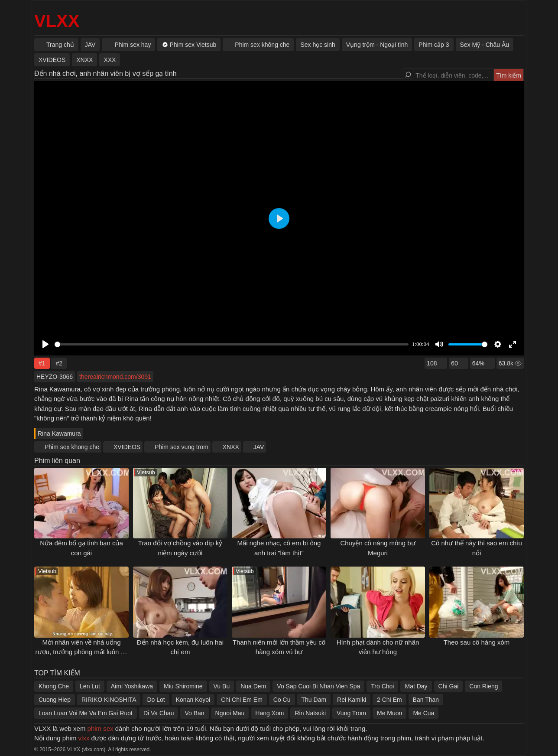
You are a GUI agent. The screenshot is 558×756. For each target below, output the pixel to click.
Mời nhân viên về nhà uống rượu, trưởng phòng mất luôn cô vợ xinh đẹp (82, 652)
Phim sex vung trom (182, 447)
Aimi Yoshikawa (132, 686)
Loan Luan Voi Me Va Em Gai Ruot (86, 713)
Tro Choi (382, 686)
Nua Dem (253, 686)
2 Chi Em (389, 700)
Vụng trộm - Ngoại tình (377, 45)
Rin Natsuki (310, 713)
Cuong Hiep (55, 700)
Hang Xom (269, 713)
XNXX (231, 447)
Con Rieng (483, 686)
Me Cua (423, 713)
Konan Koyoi (193, 700)
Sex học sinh (318, 45)
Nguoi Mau (230, 713)
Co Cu (282, 700)
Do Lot (156, 700)
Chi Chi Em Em (242, 700)
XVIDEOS (127, 447)
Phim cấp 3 (434, 45)
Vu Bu (222, 686)
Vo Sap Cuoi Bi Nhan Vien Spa (318, 686)
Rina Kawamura (59, 433)
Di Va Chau (159, 713)
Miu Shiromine (183, 686)
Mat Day (416, 686)
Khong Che (54, 686)
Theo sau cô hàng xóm (477, 642)
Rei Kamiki (352, 700)
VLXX (57, 21)
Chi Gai (449, 686)
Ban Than (426, 700)
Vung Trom (351, 713)
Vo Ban (194, 713)
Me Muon (389, 713)
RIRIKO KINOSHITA (109, 700)
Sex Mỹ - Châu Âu (485, 45)
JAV (259, 447)
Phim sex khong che (72, 447)
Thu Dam (314, 700)
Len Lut (90, 686)
